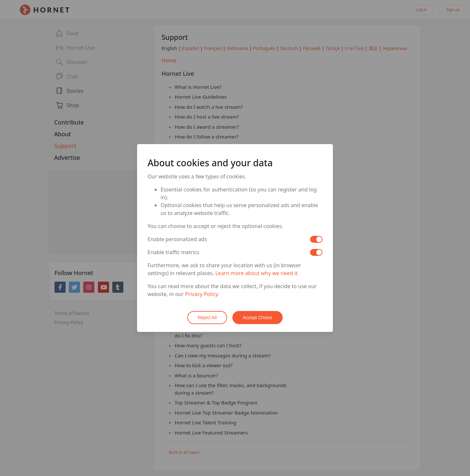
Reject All (207, 318)
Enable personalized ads (177, 239)
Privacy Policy (201, 294)
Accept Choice (258, 318)
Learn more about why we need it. (257, 273)
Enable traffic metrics (173, 252)
